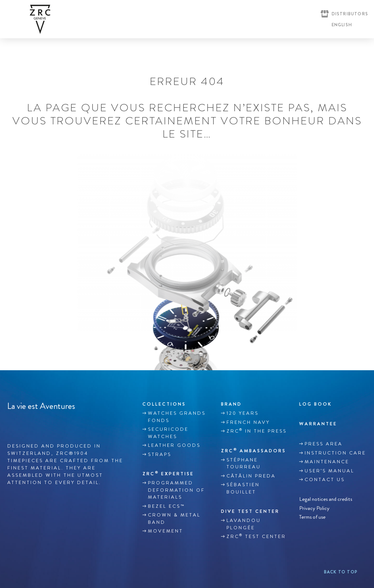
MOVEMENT (165, 531)
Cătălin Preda (251, 476)
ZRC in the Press (257, 431)
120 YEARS (243, 413)
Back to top (341, 572)
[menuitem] (340, 25)
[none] (340, 25)
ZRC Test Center (256, 536)
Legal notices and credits (326, 499)
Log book (316, 404)
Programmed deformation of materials (176, 490)
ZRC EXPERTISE (168, 473)
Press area (324, 444)
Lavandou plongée (244, 524)
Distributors (350, 14)
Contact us (325, 480)
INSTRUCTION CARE (335, 453)
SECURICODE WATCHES (168, 433)
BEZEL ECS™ (166, 506)
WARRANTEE (318, 424)
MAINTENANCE (327, 462)
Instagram (27, 423)
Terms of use (312, 517)
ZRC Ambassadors (253, 450)
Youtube (42, 423)
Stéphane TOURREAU (244, 464)
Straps (160, 454)
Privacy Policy (314, 508)
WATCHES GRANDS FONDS (177, 417)
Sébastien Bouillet (243, 488)
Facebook (11, 423)
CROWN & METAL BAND (174, 519)
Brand (231, 404)
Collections (164, 404)
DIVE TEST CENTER (250, 511)
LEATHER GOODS (174, 445)
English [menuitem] (342, 25)
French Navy (248, 422)
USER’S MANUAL (329, 471)
